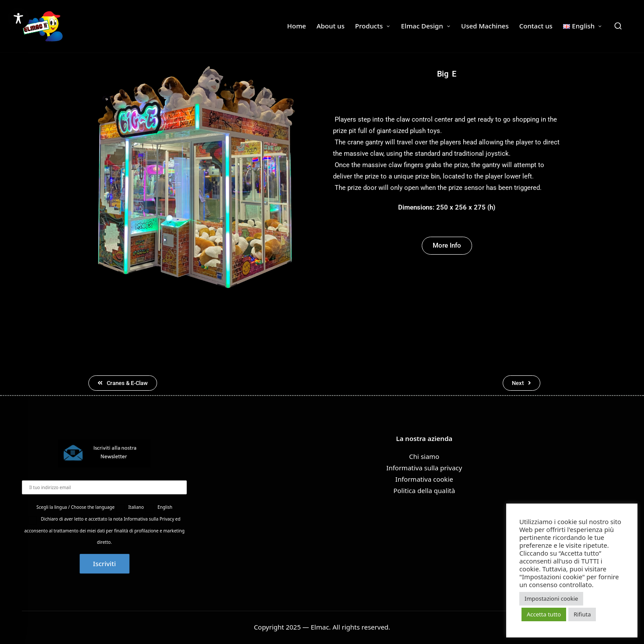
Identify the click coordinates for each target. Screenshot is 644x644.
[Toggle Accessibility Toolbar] (18, 18)
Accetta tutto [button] (544, 614)
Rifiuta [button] (582, 614)
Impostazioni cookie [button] (551, 598)
